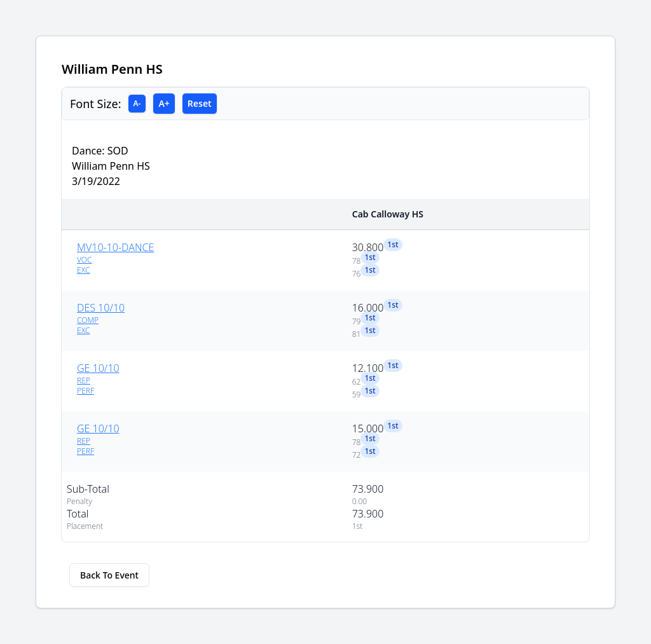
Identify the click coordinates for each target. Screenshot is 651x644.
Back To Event (109, 575)
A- (137, 103)
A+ (164, 103)
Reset (200, 103)
